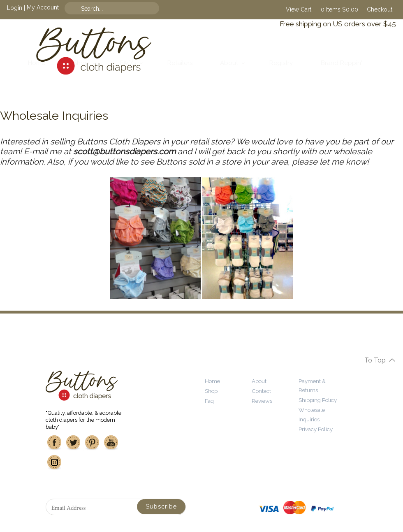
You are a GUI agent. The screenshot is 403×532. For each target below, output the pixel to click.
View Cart (299, 9)
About (229, 63)
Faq (209, 401)
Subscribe (161, 506)
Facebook (54, 443)
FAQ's (128, 63)
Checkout (380, 9)
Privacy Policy (316, 429)
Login (15, 7)
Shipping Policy (318, 400)
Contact (261, 391)
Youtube (111, 443)
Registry (281, 63)
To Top (375, 360)
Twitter (73, 443)
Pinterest (92, 443)
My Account (43, 7)
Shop (81, 63)
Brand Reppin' (342, 63)
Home (37, 63)
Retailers (180, 63)
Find (143, 8)
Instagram (54, 462)
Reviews (262, 401)
